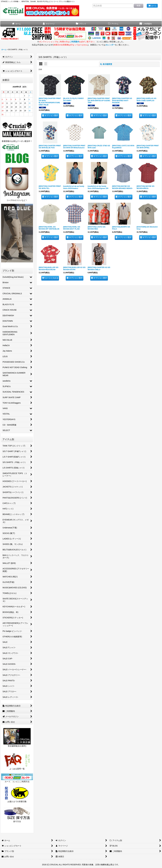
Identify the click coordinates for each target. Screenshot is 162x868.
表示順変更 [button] (106, 64)
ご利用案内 (74, 42)
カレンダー (110, 45)
